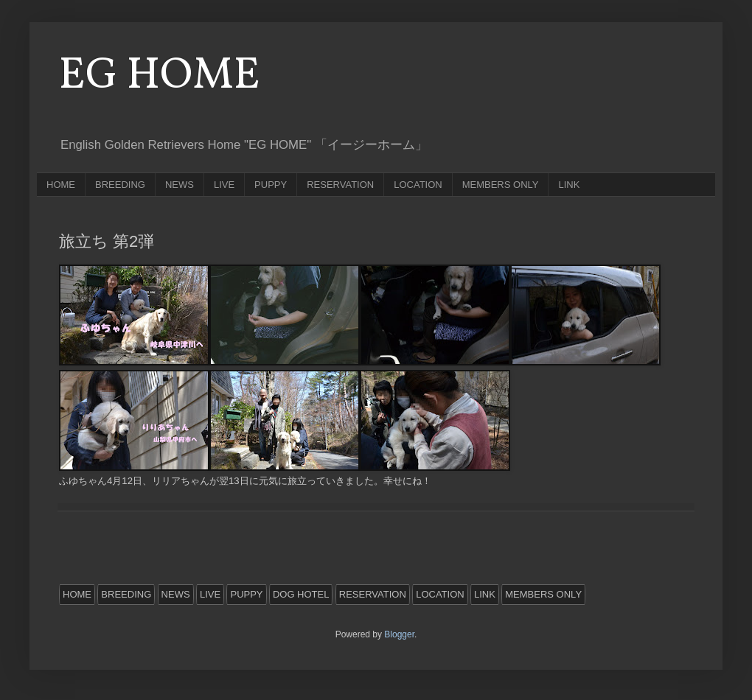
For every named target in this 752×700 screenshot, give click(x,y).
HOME (61, 185)
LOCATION (418, 185)
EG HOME (160, 76)
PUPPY (271, 185)
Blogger (399, 634)
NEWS (180, 185)
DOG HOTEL (301, 594)
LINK (569, 185)
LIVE (224, 185)
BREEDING (120, 185)
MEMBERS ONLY (501, 185)
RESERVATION (340, 185)
